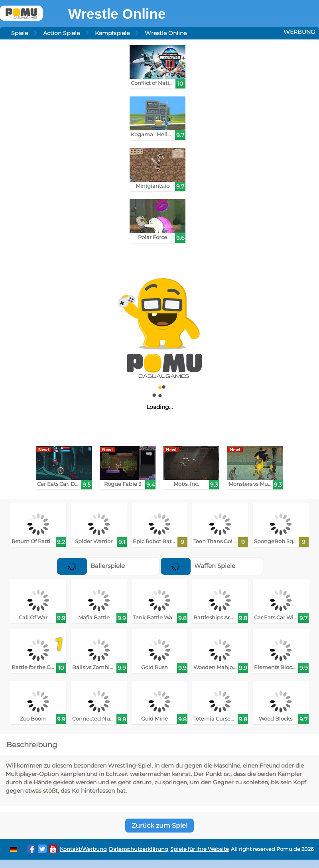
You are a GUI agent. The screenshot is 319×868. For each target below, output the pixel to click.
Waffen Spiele (198, 566)
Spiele (20, 33)
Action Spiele (61, 33)
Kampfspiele (112, 33)
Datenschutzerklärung (139, 849)
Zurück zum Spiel (159, 826)
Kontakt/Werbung (83, 849)
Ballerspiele (91, 566)
